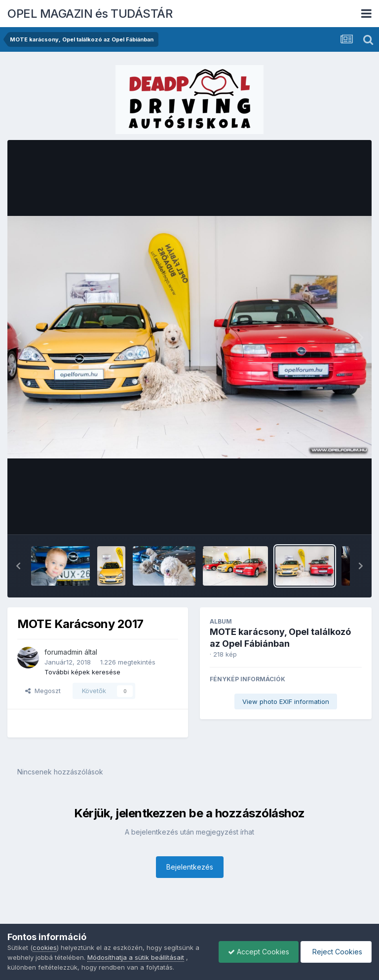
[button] (18, 566)
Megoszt (43, 691)
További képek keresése (82, 672)
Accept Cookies (256, 952)
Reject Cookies (335, 952)
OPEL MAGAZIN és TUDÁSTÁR (90, 14)
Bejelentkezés (190, 867)
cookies (45, 947)
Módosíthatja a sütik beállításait (136, 957)
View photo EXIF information (286, 701)
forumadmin (63, 652)
